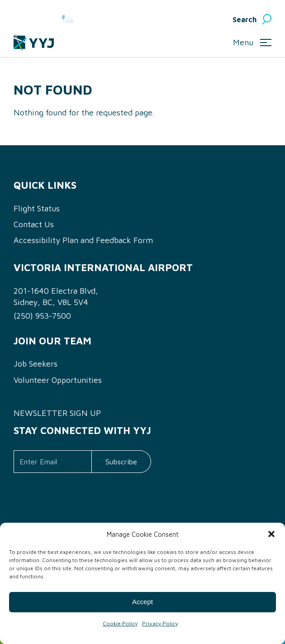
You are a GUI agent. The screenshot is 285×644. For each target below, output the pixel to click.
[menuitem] (207, 20)
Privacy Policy (160, 623)
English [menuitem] (200, 20)
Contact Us (34, 224)
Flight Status (37, 208)
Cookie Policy (120, 623)
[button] (271, 534)
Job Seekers (36, 364)
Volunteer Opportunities (58, 380)
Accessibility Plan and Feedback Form (83, 240)
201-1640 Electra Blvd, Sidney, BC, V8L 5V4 (56, 296)
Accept (142, 602)
